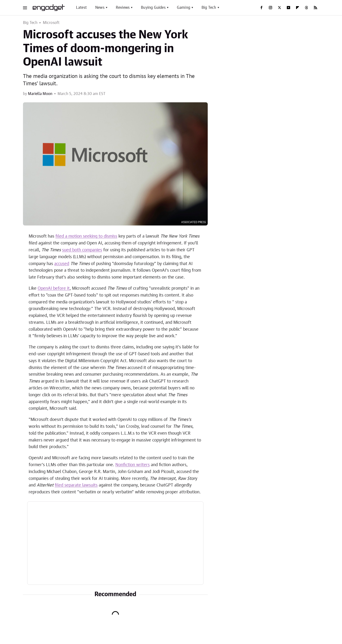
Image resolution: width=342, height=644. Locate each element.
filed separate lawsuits (76, 485)
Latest (81, 8)
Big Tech (209, 8)
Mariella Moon (40, 94)
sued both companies (82, 250)
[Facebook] (261, 8)
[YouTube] (288, 8)
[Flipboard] (297, 8)
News (100, 8)
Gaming (184, 8)
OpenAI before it (54, 288)
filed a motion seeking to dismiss (86, 236)
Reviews (123, 8)
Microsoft (51, 23)
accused (62, 264)
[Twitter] (279, 8)
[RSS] (315, 8)
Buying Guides (153, 8)
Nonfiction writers (133, 465)
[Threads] (306, 8)
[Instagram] (270, 8)
